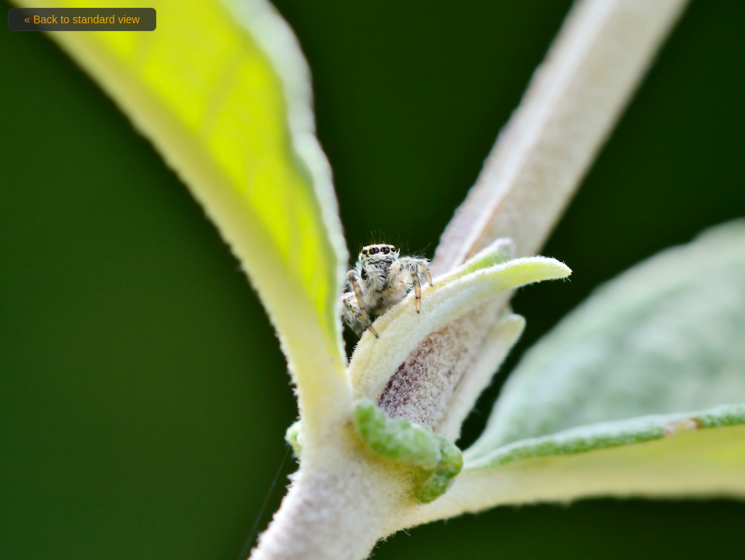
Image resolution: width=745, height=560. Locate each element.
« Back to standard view (82, 19)
